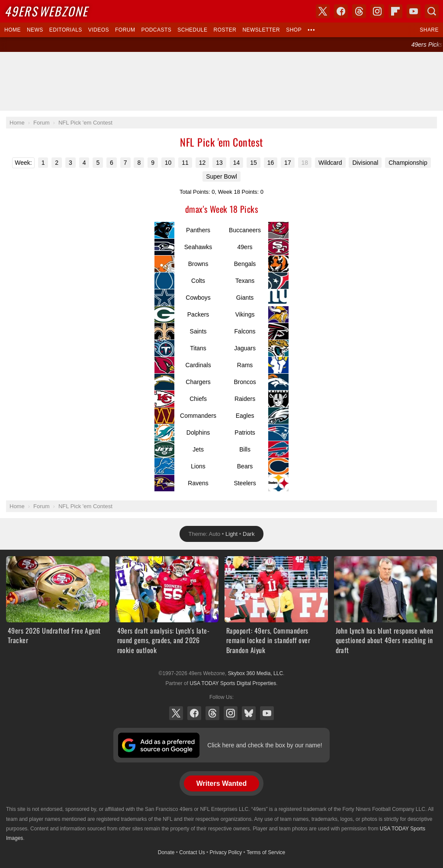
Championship (408, 163)
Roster (225, 30)
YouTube (267, 713)
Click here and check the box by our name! (265, 745)
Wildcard (330, 163)
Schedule (192, 30)
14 (237, 163)
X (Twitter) (176, 713)
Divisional (365, 163)
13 (219, 163)
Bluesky (249, 713)
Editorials (66, 30)
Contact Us (192, 852)
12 (202, 163)
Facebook (194, 713)
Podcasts (156, 30)
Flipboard (395, 11)
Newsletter (261, 30)
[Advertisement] (221, 81)
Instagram (231, 713)
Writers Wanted (221, 783)
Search (432, 11)
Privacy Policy (226, 852)
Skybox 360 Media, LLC (255, 673)
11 (185, 163)
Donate (166, 852)
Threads (212, 713)
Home (13, 30)
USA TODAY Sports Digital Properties (233, 683)
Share (429, 30)
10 (168, 163)
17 (288, 163)
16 (271, 163)
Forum (125, 30)
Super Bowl (221, 176)
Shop (294, 30)
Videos (99, 30)
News (35, 30)
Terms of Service (266, 852)
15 (254, 163)
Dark (249, 534)
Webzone (46, 11)
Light (231, 534)
